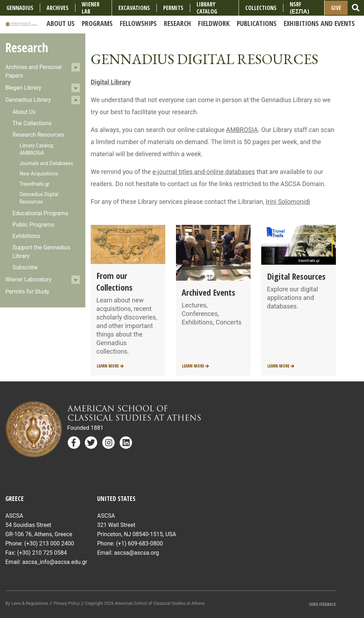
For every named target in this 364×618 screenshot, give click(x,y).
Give (336, 8)
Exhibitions (26, 236)
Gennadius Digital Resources (39, 198)
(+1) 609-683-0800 (139, 543)
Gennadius (20, 8)
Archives (58, 8)
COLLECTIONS (261, 8)
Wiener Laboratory (28, 279)
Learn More (110, 366)
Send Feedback (322, 604)
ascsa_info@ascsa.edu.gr (55, 562)
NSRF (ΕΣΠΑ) (299, 8)
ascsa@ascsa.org (137, 553)
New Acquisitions (39, 174)
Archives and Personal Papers (33, 71)
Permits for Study (27, 292)
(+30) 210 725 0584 (42, 553)
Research (27, 47)
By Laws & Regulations (27, 603)
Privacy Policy (66, 603)
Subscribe (25, 267)
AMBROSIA (242, 130)
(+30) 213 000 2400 (49, 543)
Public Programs (33, 225)
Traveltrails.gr (34, 184)
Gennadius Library (28, 100)
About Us (24, 112)
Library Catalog (207, 8)
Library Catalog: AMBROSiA (37, 149)
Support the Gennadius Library (41, 252)
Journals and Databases (46, 163)
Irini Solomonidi (288, 202)
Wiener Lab (91, 8)
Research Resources (38, 135)
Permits (173, 8)
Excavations (134, 8)
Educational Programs (40, 213)
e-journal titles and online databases (204, 172)
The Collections (32, 123)
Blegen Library (23, 88)
